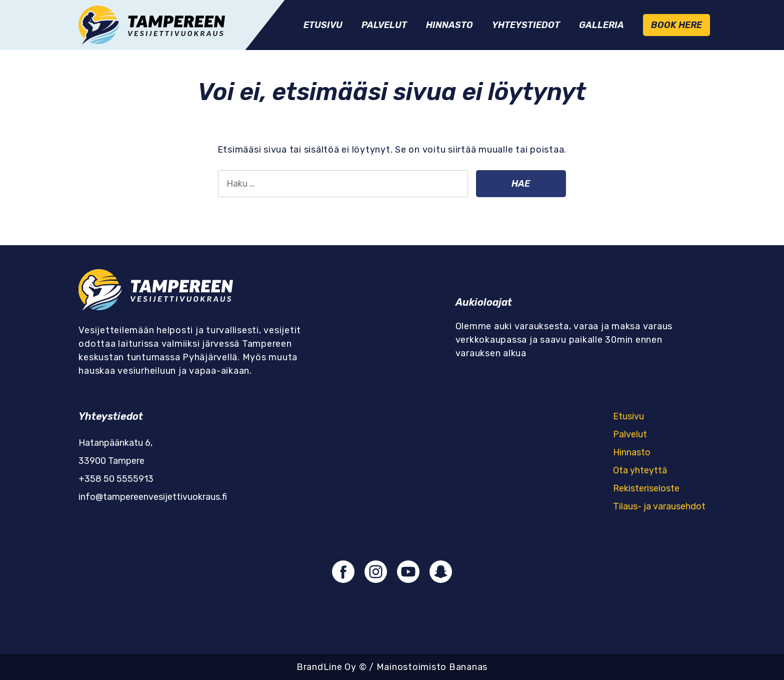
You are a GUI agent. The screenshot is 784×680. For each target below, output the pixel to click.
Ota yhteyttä (640, 470)
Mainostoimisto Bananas (432, 667)
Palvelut (384, 25)
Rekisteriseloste (646, 488)
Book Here (676, 25)
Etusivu (323, 25)
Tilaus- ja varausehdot (659, 506)
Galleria (601, 25)
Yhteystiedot (526, 25)
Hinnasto (449, 25)
